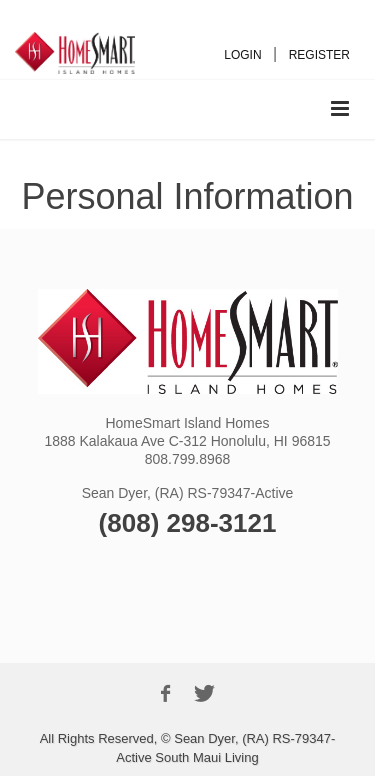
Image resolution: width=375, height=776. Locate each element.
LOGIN (242, 55)
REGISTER (319, 55)
